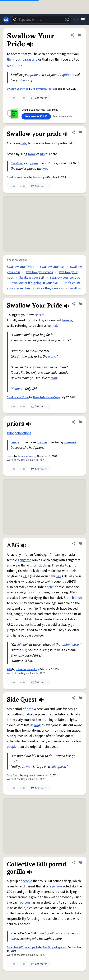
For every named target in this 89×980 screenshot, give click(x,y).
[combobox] (41, 20)
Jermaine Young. (27, 456)
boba (66, 645)
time (30, 709)
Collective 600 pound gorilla (23, 947)
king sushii (30, 775)
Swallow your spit (32, 278)
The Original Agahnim (55, 947)
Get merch (39, 98)
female (67, 320)
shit (38, 571)
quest (61, 767)
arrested (70, 442)
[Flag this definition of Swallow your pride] (80, 132)
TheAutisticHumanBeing (46, 397)
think (10, 60)
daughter (64, 75)
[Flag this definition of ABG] (80, 544)
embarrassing (28, 60)
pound (41, 933)
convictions (23, 433)
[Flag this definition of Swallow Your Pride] (79, 35)
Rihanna (17, 389)
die (51, 587)
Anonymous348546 (43, 89)
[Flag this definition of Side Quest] (80, 698)
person (57, 886)
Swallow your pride (18, 177)
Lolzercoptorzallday (27, 669)
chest (14, 939)
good (11, 65)
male (55, 326)
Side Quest (13, 775)
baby (24, 143)
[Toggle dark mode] (76, 20)
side (54, 767)
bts (42, 154)
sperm (40, 315)
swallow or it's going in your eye (35, 283)
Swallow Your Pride (18, 89)
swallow (75, 288)
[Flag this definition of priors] (80, 422)
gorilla (51, 933)
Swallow (17, 163)
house (75, 645)
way (45, 169)
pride (34, 75)
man (54, 378)
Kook (32, 154)
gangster (24, 560)
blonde (77, 598)
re (23, 80)
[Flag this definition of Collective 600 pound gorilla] (80, 863)
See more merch (62, 116)
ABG (9, 669)
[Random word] (67, 20)
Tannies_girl (40, 177)
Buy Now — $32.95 (36, 116)
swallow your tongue (65, 278)
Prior (10, 433)
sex (59, 576)
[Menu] (83, 20)
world (52, 356)
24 (25, 576)
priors (10, 456)
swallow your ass (52, 267)
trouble (42, 442)
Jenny (15, 442)
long (37, 725)
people (12, 747)
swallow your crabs (39, 272)
